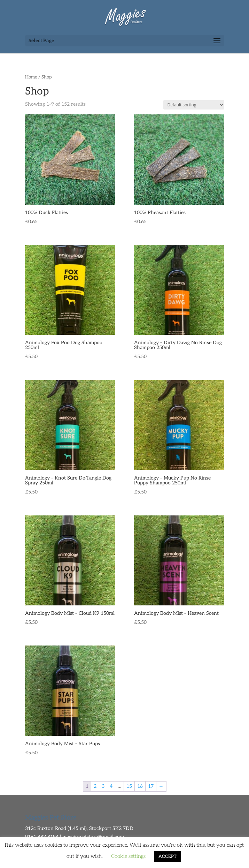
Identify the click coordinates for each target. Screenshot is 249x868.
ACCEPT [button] (168, 856)
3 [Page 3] (103, 786)
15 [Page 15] (129, 786)
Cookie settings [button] (128, 856)
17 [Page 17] (151, 786)
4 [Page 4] (111, 786)
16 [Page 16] (140, 786)
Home (31, 77)
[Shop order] (194, 105)
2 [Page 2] (95, 786)
